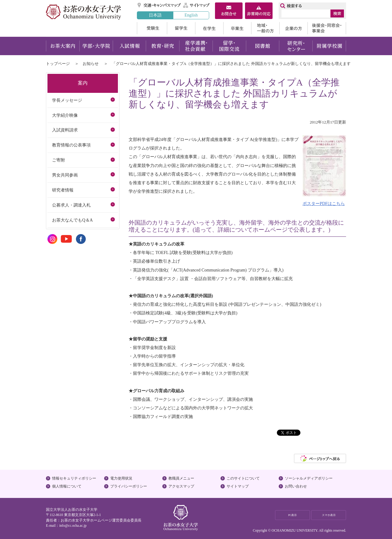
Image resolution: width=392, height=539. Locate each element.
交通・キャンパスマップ (159, 5)
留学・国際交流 (229, 46)
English (191, 15)
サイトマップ (197, 5)
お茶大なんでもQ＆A (72, 220)
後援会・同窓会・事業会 (327, 28)
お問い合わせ (296, 486)
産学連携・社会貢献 (196, 46)
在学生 (209, 28)
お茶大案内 (63, 46)
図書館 (263, 46)
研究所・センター (296, 46)
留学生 (181, 28)
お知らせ (91, 64)
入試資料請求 (65, 130)
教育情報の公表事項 (71, 145)
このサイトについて (243, 478)
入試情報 (129, 46)
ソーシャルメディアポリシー (309, 478)
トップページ (58, 64)
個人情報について (67, 486)
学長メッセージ (67, 100)
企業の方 (293, 28)
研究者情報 (63, 190)
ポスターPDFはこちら (324, 203)
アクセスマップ (181, 486)
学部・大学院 (96, 46)
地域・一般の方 (265, 28)
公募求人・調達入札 (71, 205)
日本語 (155, 15)
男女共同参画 (65, 175)
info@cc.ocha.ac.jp (73, 526)
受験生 (152, 28)
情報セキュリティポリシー (74, 478)
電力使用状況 (121, 478)
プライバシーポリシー (129, 486)
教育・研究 (162, 46)
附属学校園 (329, 46)
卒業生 (237, 28)
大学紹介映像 (65, 115)
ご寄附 (58, 160)
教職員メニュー (181, 478)
